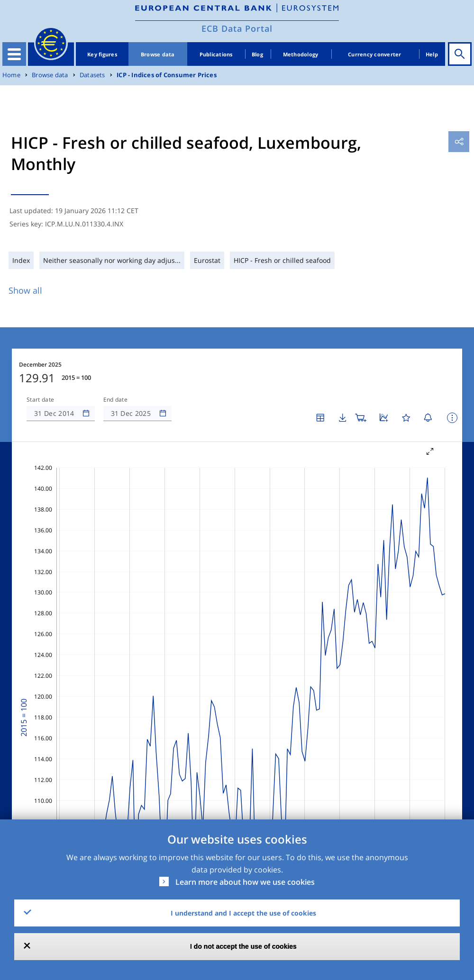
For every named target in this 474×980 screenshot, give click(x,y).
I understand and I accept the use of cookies (243, 913)
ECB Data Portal (237, 28)
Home (11, 75)
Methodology (301, 54)
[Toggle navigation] (14, 54)
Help (432, 54)
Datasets (92, 75)
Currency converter (375, 54)
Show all (25, 290)
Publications (216, 54)
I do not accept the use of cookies (243, 946)
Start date (40, 400)
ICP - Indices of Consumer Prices (167, 75)
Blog (257, 54)
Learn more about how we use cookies (245, 882)
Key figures (102, 54)
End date (116, 400)
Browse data (158, 54)
